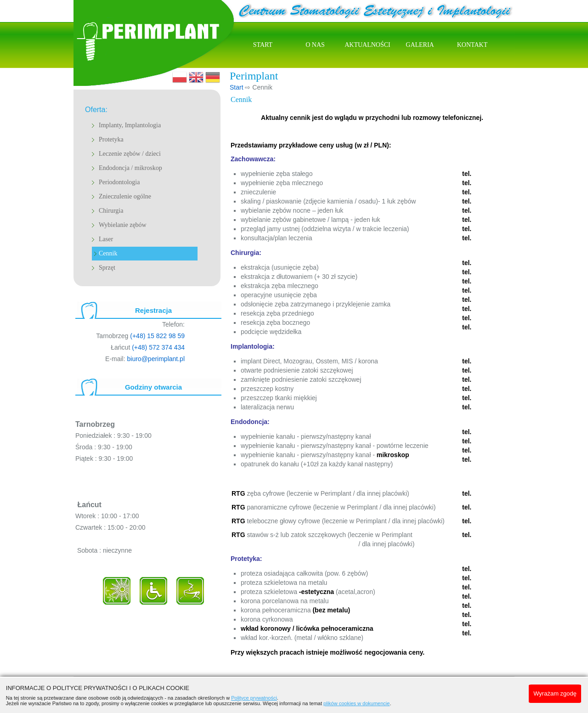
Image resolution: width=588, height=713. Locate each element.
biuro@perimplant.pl (156, 359)
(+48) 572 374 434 (158, 347)
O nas (315, 45)
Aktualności (367, 45)
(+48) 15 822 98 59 (157, 336)
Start (263, 45)
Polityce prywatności (254, 698)
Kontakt (472, 45)
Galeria (420, 45)
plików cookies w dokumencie (356, 703)
